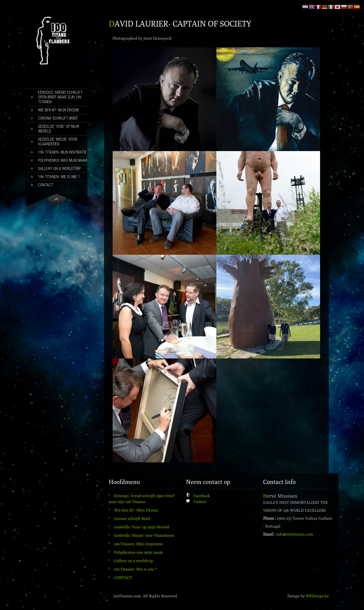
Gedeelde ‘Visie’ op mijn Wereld (58, 129)
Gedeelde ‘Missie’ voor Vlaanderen (58, 142)
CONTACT (46, 185)
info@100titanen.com (295, 534)
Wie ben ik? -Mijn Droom (58, 110)
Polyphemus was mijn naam (63, 160)
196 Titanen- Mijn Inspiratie (62, 152)
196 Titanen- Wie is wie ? (59, 177)
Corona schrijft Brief (58, 118)
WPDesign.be (317, 596)
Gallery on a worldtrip (59, 169)
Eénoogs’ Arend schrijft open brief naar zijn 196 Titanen (60, 97)
